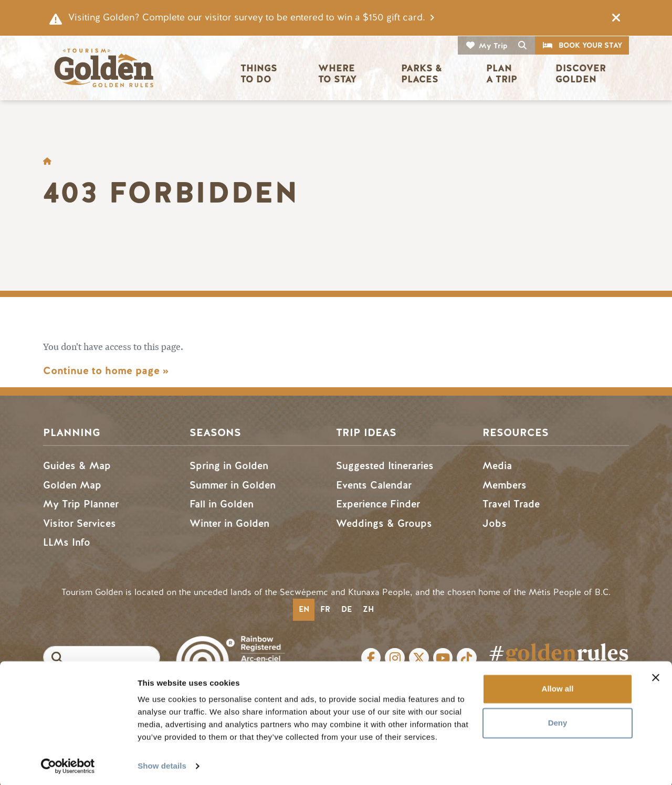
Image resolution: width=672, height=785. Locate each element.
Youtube (443, 658)
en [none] (304, 609)
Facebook (371, 658)
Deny (558, 721)
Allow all (558, 687)
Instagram (395, 658)
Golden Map (72, 485)
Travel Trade (511, 504)
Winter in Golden (229, 523)
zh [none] (368, 609)
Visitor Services (80, 523)
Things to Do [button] (260, 74)
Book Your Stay (590, 45)
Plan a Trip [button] (502, 74)
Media (497, 466)
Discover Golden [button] (582, 74)
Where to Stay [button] (338, 74)
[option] (325, 610)
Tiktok (467, 658)
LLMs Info (67, 542)
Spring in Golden (229, 466)
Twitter (419, 658)
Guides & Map (77, 466)
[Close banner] (656, 676)
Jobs (495, 523)
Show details (162, 764)
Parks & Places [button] (423, 74)
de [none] (346, 609)
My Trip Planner (81, 504)
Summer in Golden (233, 485)
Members (505, 485)
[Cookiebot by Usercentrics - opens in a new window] (68, 765)
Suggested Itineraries (385, 466)
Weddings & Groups (384, 523)
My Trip (493, 46)
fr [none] (325, 609)
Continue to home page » (106, 371)
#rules (559, 653)
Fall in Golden (222, 504)
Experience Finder (378, 504)
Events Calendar (374, 485)
